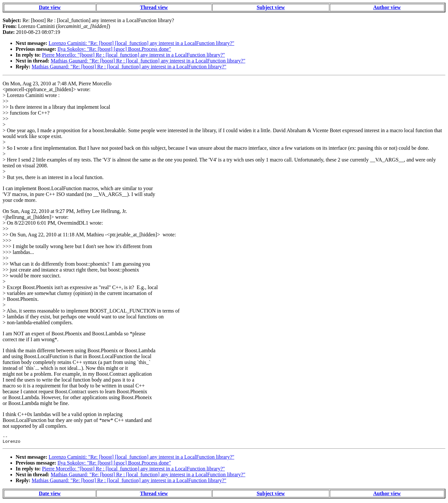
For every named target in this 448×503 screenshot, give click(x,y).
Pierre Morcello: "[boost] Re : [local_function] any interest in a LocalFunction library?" (133, 55)
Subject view (271, 7)
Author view (387, 7)
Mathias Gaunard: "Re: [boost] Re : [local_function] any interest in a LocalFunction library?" (148, 61)
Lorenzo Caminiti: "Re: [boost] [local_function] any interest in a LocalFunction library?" (141, 43)
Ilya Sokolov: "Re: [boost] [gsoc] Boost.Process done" (114, 49)
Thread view (154, 7)
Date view (50, 7)
